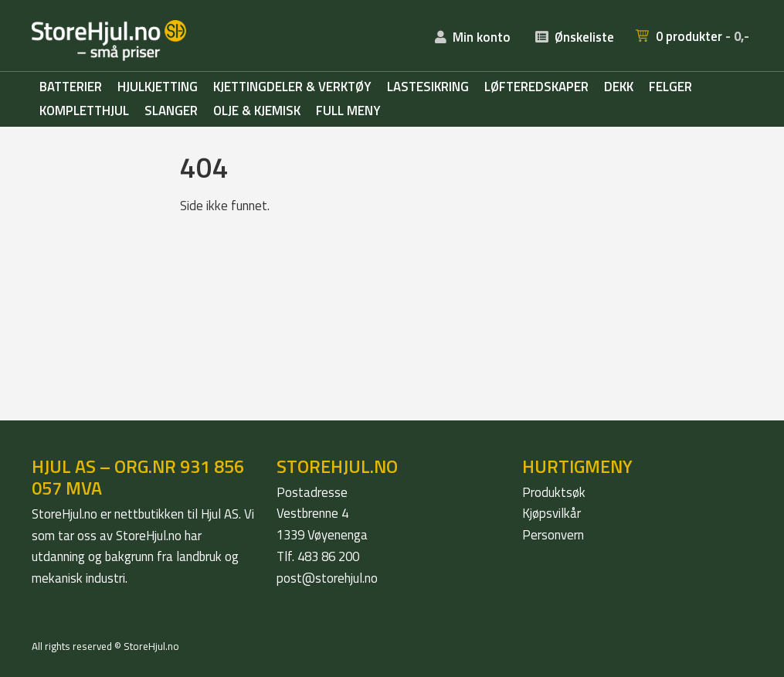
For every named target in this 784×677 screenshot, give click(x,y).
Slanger (171, 111)
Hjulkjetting (158, 87)
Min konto (482, 37)
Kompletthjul (84, 111)
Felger (670, 87)
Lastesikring (428, 87)
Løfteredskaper (536, 87)
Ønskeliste (584, 37)
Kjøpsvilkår (552, 513)
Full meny (348, 111)
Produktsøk (554, 492)
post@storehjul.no (327, 578)
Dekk (619, 87)
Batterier (71, 87)
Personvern (553, 535)
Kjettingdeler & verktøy (292, 87)
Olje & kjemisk (257, 111)
